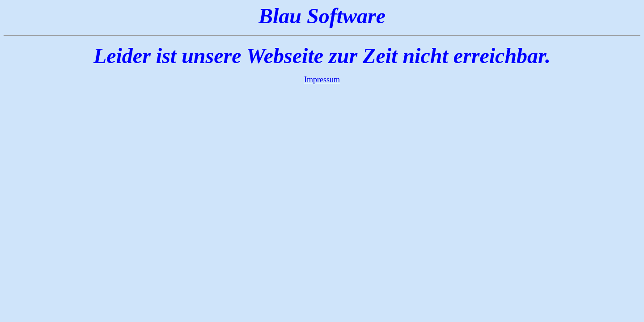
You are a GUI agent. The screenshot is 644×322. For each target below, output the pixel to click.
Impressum (322, 80)
